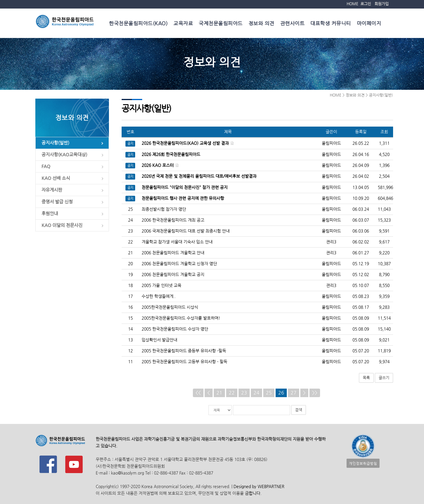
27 (294, 393)
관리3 (331, 242)
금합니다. (253, 493)
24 (256, 393)
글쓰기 (384, 378)
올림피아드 (331, 209)
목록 (366, 378)
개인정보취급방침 (363, 463)
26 (281, 393)
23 (244, 393)
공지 (130, 144)
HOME (352, 4)
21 (219, 393)
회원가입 (382, 4)
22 (232, 393)
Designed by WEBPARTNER (258, 486)
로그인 (366, 4)
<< (198, 393)
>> (315, 393)
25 (269, 393)
